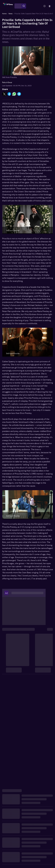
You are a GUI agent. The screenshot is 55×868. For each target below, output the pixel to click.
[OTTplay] (8, 6)
